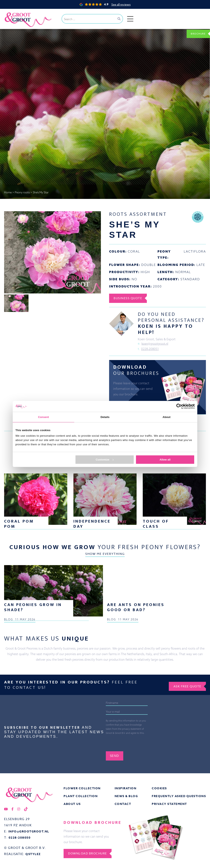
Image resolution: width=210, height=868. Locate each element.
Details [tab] (105, 417)
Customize (105, 460)
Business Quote (130, 298)
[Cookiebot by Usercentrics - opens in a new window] (177, 406)
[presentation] (137, 851)
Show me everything (105, 567)
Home (8, 192)
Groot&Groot (13, 13)
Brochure (196, 33)
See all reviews (121, 4)
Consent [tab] (43, 417)
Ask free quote (185, 793)
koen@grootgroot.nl (156, 344)
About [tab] (167, 417)
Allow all (165, 460)
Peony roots (22, 192)
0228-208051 (150, 350)
